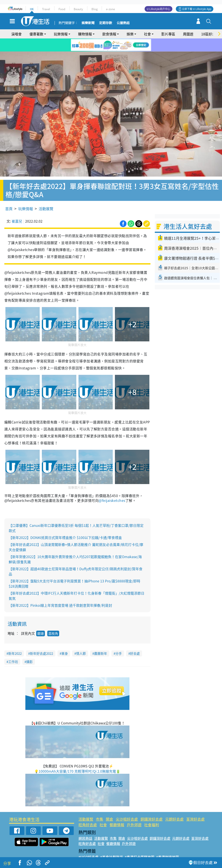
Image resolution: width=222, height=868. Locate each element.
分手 (119, 641)
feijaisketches (114, 488)
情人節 (81, 641)
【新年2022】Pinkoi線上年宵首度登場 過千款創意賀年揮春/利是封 (60, 593)
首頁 (9, 196)
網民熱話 (85, 826)
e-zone (110, 9)
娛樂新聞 (88, 23)
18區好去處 (210, 34)
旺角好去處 (88, 812)
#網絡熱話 (86, 855)
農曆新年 (101, 641)
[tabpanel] (111, 45)
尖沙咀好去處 (127, 807)
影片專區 (168, 34)
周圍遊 (188, 34)
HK (32, 9)
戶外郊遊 (134, 812)
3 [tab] (112, 50)
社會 (147, 34)
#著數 (195, 850)
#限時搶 (119, 850)
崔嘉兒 (17, 208)
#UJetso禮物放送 (141, 850)
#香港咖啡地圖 (167, 845)
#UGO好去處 (88, 845)
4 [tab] (116, 50)
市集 (100, 807)
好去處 (135, 641)
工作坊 (13, 649)
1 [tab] (103, 50)
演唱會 (16, 34)
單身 (65, 641)
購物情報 (85, 34)
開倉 (109, 807)
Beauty (78, 9)
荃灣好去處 (195, 807)
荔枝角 (53, 621)
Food (62, 9)
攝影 (29, 649)
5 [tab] (121, 50)
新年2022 (15, 641)
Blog (95, 9)
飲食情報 (109, 34)
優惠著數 (36, 34)
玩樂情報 (61, 34)
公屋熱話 (123, 23)
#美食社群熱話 (112, 845)
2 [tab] (108, 50)
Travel (46, 9)
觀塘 (41, 621)
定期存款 (106, 23)
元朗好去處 (174, 807)
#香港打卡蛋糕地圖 (140, 845)
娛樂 (130, 34)
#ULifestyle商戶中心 (172, 850)
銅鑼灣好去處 (152, 807)
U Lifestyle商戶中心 (158, 9)
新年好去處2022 (42, 641)
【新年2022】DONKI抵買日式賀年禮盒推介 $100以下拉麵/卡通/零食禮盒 (65, 525)
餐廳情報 (117, 812)
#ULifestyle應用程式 (95, 850)
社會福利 (152, 812)
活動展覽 (46, 196)
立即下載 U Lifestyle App (197, 9)
